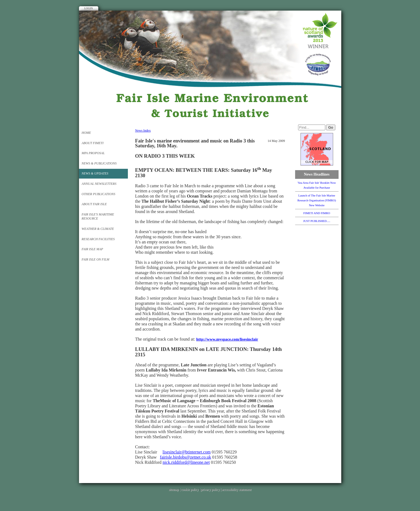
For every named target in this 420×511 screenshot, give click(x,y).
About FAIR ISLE (94, 204)
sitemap (174, 490)
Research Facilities (98, 239)
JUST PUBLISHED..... (317, 221)
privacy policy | (211, 490)
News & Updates (95, 173)
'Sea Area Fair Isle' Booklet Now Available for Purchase (317, 185)
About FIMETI (93, 143)
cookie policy (190, 490)
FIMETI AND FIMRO (317, 213)
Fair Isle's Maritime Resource (98, 217)
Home (86, 133)
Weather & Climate (98, 229)
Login (89, 8)
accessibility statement (237, 490)
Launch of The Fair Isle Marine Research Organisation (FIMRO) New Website (317, 200)
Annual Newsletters (99, 184)
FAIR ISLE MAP (92, 249)
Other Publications (99, 194)
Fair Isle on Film (96, 259)
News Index (143, 131)
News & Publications (99, 163)
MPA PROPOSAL (93, 153)
